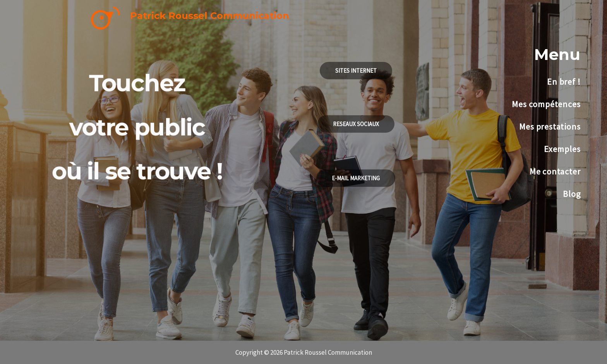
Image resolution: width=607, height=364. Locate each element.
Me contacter (555, 171)
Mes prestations (550, 126)
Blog (572, 194)
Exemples (562, 149)
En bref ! (564, 82)
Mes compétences (546, 104)
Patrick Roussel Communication (210, 16)
